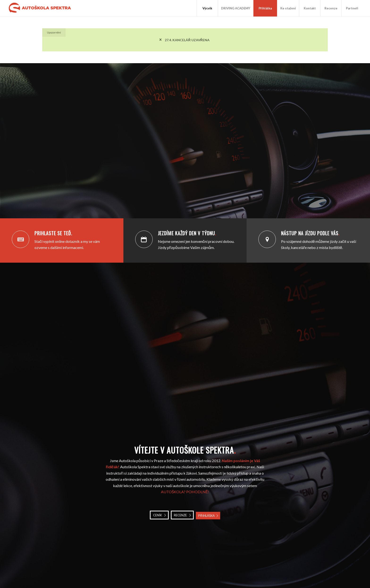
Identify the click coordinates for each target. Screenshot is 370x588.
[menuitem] (207, 8)
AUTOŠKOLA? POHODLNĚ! (185, 492)
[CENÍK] (159, 515)
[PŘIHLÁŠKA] (208, 516)
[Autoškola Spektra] (41, 8)
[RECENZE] (182, 515)
